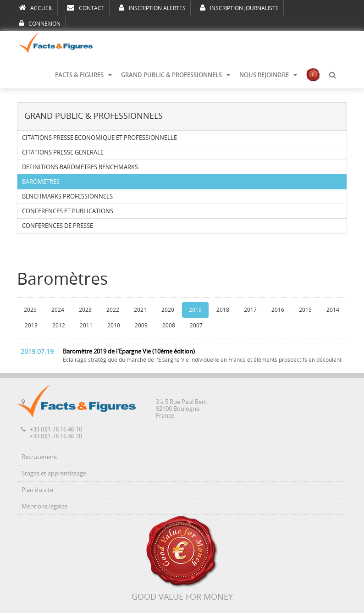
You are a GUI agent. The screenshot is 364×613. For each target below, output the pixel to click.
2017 (250, 310)
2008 (169, 326)
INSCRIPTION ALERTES (152, 8)
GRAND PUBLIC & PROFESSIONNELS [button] (176, 75)
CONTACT (86, 8)
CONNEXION (40, 23)
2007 (196, 326)
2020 (168, 310)
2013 (31, 326)
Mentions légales (44, 506)
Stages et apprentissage (54, 473)
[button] (332, 75)
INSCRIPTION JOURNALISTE (239, 8)
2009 (141, 326)
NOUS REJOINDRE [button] (268, 75)
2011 (86, 326)
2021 (140, 310)
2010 (114, 326)
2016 (278, 310)
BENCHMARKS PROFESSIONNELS (67, 196)
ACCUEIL (36, 8)
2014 (333, 310)
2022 (113, 310)
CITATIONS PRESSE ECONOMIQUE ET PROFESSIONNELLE (99, 138)
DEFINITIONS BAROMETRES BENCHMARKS (80, 167)
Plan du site (37, 490)
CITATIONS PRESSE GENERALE (63, 152)
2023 (85, 310)
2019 (195, 310)
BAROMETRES (41, 182)
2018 (223, 310)
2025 (30, 310)
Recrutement (39, 457)
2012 (59, 326)
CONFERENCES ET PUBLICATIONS (68, 211)
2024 (58, 310)
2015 (305, 310)
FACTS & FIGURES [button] (83, 75)
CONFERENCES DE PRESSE (58, 226)
